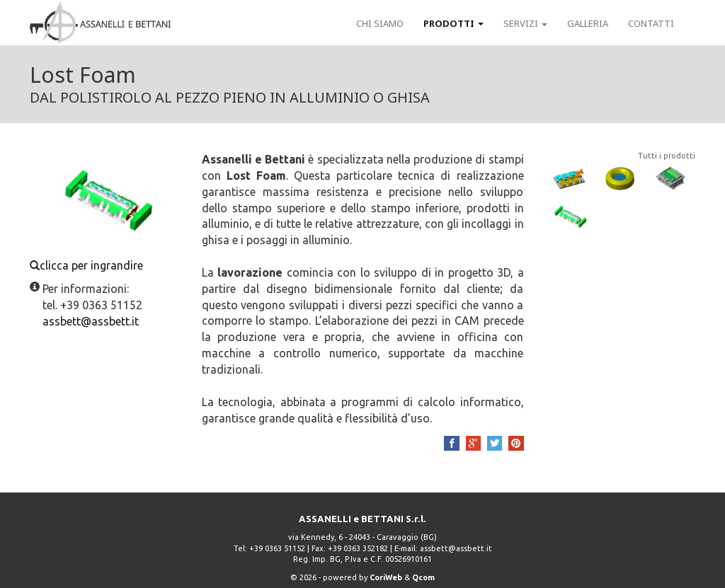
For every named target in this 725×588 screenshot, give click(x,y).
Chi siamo (380, 23)
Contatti (651, 23)
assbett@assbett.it (456, 548)
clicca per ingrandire (105, 212)
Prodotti (453, 23)
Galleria (588, 23)
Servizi (525, 23)
